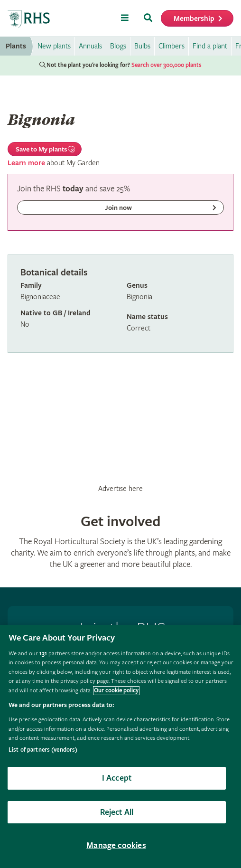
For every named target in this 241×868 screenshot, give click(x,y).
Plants (16, 46)
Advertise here (120, 489)
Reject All (117, 812)
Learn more (26, 163)
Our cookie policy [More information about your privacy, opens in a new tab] (116, 691)
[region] (120, 746)
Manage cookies (116, 845)
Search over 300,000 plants (167, 65)
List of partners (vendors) (43, 750)
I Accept (117, 778)
